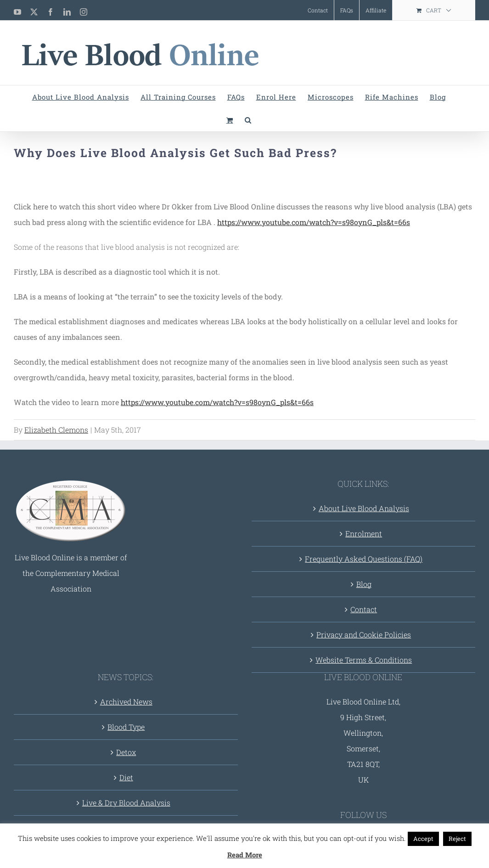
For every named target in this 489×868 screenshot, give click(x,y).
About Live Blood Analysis (364, 508)
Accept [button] (423, 839)
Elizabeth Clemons (56, 430)
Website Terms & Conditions (364, 660)
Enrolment (364, 533)
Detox (126, 752)
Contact (364, 609)
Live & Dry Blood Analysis (126, 803)
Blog (364, 584)
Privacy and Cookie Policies (364, 634)
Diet (126, 777)
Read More (245, 855)
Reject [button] (457, 839)
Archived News (126, 702)
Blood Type (126, 727)
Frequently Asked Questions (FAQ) (364, 559)
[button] (248, 120)
